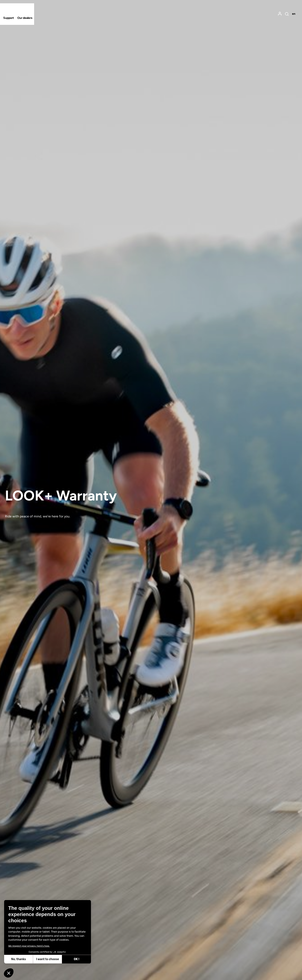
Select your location (91, 263)
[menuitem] (274, 12)
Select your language (92, 292)
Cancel (140, 312)
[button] (9, 973)
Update (116, 312)
